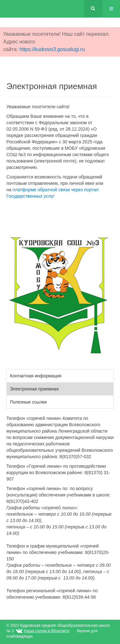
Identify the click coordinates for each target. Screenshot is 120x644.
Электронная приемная (34, 389)
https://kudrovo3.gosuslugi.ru (52, 49)
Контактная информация (36, 376)
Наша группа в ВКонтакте (47, 631)
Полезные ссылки (28, 402)
